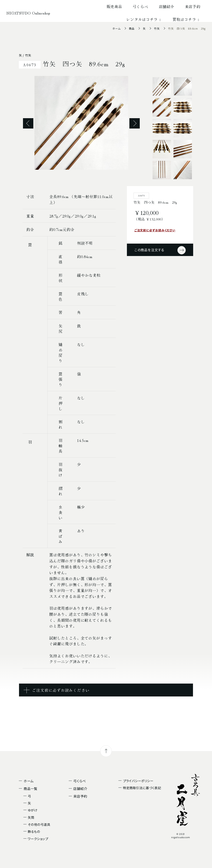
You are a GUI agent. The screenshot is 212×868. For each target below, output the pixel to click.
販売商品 (114, 6)
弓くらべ (141, 6)
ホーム (117, 28)
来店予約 (193, 6)
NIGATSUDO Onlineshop (28, 13)
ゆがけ (33, 810)
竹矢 (157, 28)
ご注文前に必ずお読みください (155, 230)
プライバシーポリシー (138, 781)
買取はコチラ (186, 19)
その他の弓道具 (39, 824)
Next (135, 123)
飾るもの (34, 831)
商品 (132, 28)
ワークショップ (38, 839)
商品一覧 (31, 789)
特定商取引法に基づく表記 (142, 788)
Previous (28, 123)
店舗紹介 (167, 6)
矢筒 (31, 817)
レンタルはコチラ (144, 19)
